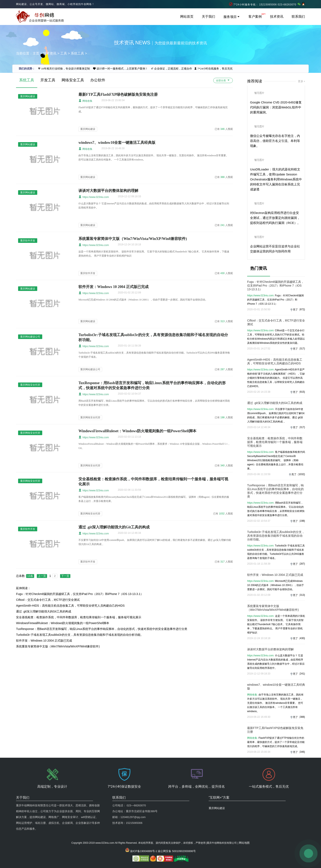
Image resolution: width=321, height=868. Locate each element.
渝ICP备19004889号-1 (144, 828)
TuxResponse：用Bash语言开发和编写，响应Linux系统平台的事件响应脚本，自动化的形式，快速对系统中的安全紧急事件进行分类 (102, 629)
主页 (36, 53)
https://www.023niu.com (94, 197)
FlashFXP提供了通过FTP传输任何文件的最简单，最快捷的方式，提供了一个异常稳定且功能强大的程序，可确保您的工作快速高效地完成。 (276, 742)
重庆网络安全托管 (90, 417)
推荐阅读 (255, 81)
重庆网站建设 (88, 129)
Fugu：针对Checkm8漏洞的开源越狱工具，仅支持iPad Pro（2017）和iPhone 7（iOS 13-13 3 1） (275, 300)
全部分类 (223, 80)
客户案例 (255, 17)
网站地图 (244, 820)
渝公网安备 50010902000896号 (177, 828)
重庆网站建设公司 (90, 369)
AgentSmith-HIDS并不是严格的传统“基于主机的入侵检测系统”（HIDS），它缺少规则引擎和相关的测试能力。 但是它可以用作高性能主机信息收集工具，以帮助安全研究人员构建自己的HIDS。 (276, 378)
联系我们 (298, 17)
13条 (30, 576)
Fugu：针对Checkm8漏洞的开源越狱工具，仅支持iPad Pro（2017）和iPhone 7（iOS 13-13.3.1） (80, 594)
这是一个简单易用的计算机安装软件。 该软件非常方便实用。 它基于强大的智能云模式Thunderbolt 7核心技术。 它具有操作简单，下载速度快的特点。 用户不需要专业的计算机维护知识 (276, 624)
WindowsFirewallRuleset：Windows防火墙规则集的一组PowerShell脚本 (137, 431)
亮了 (295, 310)
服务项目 (232, 17)
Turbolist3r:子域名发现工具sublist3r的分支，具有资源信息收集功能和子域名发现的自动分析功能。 (80, 635)
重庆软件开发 (88, 273)
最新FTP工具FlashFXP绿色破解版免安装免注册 (118, 94)
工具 (64, 53)
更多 (301, 81)
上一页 (42, 576)
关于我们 (208, 17)
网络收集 (85, 101)
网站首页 (187, 17)
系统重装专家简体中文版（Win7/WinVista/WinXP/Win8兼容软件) (133, 239)
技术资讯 (277, 17)
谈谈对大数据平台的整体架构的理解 (108, 191)
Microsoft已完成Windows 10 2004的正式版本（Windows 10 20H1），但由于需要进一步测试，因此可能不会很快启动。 (276, 585)
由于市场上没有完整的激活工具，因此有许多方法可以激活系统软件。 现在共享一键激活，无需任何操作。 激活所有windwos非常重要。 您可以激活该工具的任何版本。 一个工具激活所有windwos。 (275, 703)
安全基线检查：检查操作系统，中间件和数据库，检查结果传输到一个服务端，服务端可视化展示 (79, 617)
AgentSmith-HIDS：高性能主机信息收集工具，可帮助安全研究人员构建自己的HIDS (70, 606)
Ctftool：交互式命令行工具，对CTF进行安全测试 (48, 600)
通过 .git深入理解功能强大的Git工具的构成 (114, 527)
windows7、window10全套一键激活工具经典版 (117, 143)
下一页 (65, 576)
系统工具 (77, 53)
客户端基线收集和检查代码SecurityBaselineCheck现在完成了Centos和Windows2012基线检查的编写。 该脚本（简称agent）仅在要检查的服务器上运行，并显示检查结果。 (276, 460)
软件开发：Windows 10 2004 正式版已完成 (113, 287)
